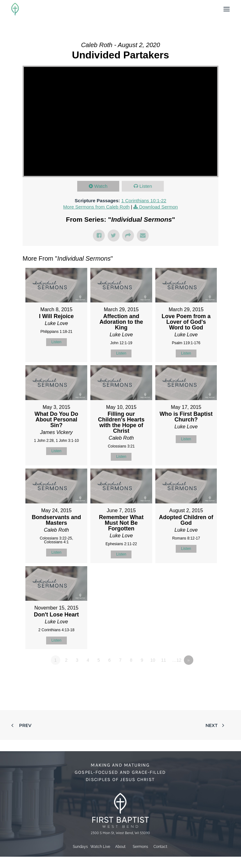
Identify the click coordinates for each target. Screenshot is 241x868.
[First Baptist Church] (15, 9)
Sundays (80, 847)
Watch (101, 186)
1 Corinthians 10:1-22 (144, 201)
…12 (177, 660)
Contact (160, 847)
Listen (146, 186)
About (120, 847)
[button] (227, 9)
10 (153, 660)
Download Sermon (158, 207)
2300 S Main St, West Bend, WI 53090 (120, 833)
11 (163, 660)
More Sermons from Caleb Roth (96, 207)
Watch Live (100, 847)
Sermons (140, 847)
